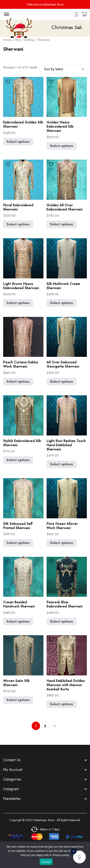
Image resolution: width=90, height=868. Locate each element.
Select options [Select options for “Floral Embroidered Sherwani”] (18, 224)
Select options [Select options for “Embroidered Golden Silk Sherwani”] (18, 142)
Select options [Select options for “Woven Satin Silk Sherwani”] (18, 700)
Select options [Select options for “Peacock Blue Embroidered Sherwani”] (62, 621)
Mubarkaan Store (44, 820)
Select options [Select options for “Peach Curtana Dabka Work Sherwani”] (18, 382)
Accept (46, 862)
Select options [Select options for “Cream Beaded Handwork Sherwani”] (18, 621)
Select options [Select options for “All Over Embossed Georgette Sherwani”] (62, 382)
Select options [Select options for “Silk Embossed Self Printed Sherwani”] (18, 543)
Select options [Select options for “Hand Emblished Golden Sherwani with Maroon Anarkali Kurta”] (62, 704)
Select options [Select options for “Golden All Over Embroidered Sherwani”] (62, 224)
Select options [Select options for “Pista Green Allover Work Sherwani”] (62, 543)
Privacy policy (61, 855)
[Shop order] (64, 69)
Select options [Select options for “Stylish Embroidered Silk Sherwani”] (18, 460)
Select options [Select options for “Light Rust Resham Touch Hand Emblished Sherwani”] (62, 464)
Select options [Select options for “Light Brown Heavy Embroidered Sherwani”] (18, 303)
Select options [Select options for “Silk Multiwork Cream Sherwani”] (62, 303)
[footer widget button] (45, 760)
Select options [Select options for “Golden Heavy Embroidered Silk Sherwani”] (62, 146)
